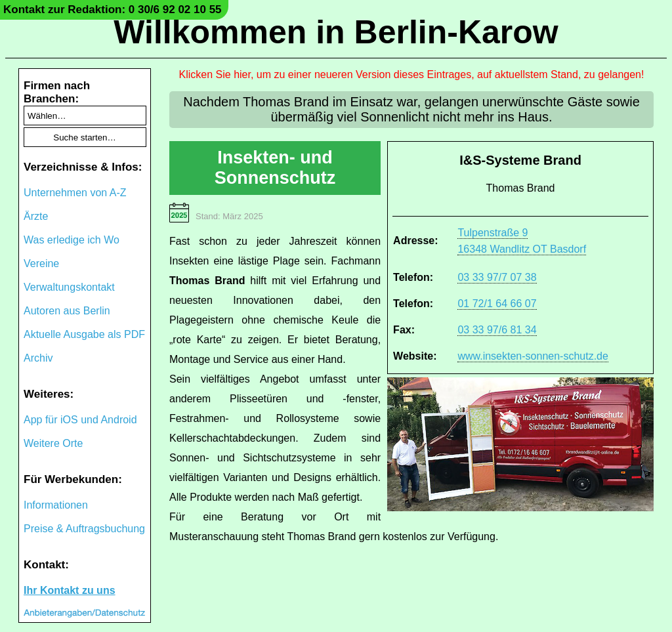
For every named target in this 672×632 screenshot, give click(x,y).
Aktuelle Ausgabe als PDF (84, 334)
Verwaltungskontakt (69, 287)
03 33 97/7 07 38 (497, 277)
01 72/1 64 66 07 (497, 304)
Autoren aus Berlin (67, 311)
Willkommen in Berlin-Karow (336, 32)
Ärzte (36, 216)
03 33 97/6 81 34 (497, 330)
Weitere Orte (53, 443)
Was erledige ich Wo (72, 240)
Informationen (56, 505)
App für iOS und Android (80, 420)
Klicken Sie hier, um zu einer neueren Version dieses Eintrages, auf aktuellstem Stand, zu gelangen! (412, 74)
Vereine (41, 263)
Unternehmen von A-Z (75, 193)
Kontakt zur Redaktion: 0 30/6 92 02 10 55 (113, 10)
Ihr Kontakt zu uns (70, 590)
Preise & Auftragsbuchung (84, 529)
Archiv (38, 358)
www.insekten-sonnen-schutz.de (533, 356)
